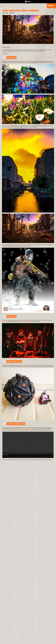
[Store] (28, 629)
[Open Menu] (2, 6)
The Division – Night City (28, 429)
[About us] (28, 634)
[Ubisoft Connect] (28, 631)
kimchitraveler (26, 61)
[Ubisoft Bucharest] (18, 575)
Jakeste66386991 (11, 126)
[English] (28, 612)
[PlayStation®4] (40, 575)
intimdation (25, 365)
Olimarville (25, 245)
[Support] (28, 639)
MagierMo (17, 429)
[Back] (28, 481)
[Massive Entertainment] (18, 572)
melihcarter (5, 321)
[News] (28, 637)
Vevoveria (23, 321)
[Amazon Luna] (40, 580)
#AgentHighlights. (43, 461)
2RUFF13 (29, 321)
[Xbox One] (40, 572)
